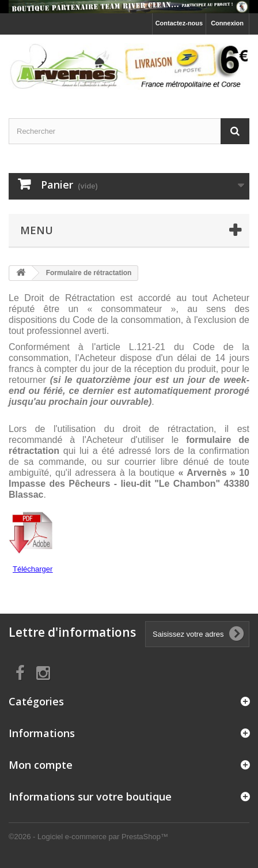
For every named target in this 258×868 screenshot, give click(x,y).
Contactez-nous (179, 23)
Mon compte (41, 765)
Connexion (227, 23)
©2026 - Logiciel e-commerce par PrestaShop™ (88, 837)
